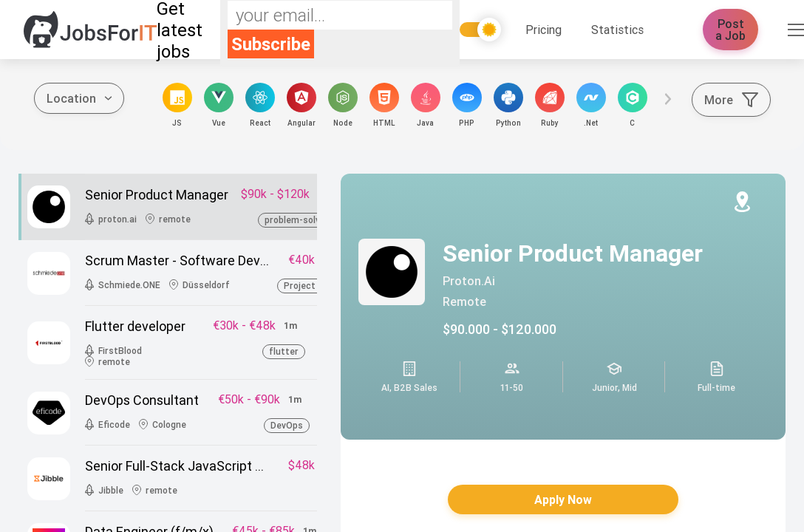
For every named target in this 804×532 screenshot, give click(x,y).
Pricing (544, 30)
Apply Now (563, 499)
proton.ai (469, 281)
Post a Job (730, 30)
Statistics (617, 30)
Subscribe (271, 44)
